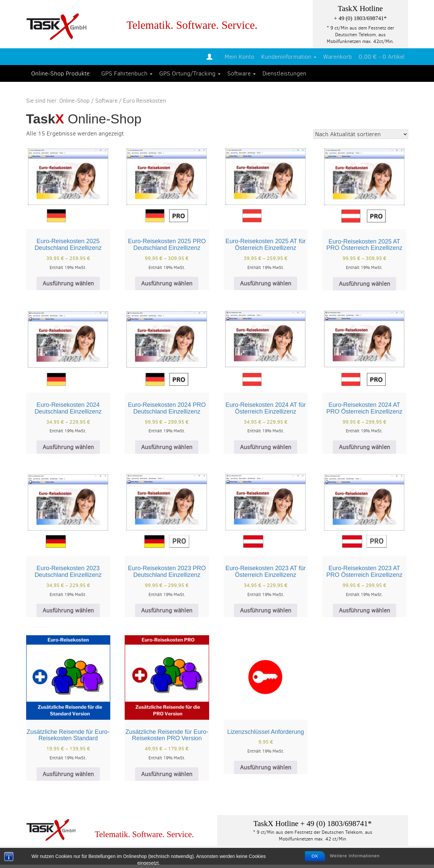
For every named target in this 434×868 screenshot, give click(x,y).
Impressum (45, 857)
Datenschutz (88, 857)
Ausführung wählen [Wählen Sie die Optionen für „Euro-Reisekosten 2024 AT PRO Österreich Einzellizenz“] (364, 447)
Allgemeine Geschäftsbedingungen (163, 857)
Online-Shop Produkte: (61, 73)
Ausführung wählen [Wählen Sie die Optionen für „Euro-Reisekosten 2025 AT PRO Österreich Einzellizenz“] (364, 284)
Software (241, 73)
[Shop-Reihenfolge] (361, 134)
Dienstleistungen (284, 73)
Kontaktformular (242, 857)
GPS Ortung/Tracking (190, 73)
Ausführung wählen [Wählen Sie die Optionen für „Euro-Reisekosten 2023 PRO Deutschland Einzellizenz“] (167, 610)
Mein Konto (239, 57)
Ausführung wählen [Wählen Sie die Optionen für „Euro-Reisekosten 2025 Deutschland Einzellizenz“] (68, 283)
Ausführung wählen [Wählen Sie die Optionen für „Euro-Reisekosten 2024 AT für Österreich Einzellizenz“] (266, 447)
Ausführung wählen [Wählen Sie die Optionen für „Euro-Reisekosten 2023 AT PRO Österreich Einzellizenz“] (364, 610)
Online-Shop (75, 101)
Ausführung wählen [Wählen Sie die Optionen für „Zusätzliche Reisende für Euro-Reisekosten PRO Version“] (167, 774)
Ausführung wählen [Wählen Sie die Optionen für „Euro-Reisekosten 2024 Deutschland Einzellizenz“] (68, 447)
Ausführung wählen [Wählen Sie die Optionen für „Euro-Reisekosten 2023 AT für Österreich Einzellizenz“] (266, 610)
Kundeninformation (289, 57)
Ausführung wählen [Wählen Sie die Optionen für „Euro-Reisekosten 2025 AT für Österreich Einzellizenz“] (266, 283)
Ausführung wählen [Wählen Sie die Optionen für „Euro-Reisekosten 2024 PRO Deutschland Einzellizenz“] (167, 447)
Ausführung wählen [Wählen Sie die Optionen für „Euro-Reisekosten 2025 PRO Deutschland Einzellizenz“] (167, 283)
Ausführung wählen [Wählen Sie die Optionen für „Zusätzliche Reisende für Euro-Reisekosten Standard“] (68, 774)
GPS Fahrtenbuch (127, 73)
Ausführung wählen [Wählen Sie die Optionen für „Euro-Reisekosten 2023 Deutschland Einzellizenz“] (68, 610)
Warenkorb (337, 57)
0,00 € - (382, 57)
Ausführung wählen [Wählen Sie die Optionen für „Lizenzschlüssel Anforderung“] (266, 767)
